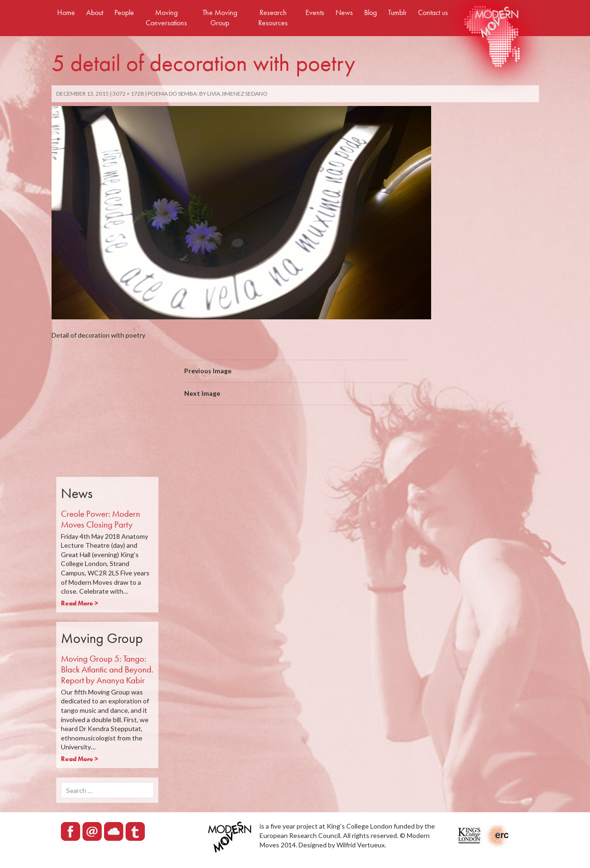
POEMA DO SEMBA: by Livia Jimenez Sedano (208, 94)
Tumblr (397, 12)
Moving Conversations (166, 18)
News (344, 12)
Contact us (433, 12)
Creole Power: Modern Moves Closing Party (101, 519)
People (124, 12)
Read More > (79, 603)
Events (315, 12)
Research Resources (273, 18)
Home (66, 12)
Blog (370, 12)
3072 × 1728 (128, 94)
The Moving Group (220, 18)
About (95, 12)
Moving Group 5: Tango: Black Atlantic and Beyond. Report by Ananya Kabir (107, 669)
